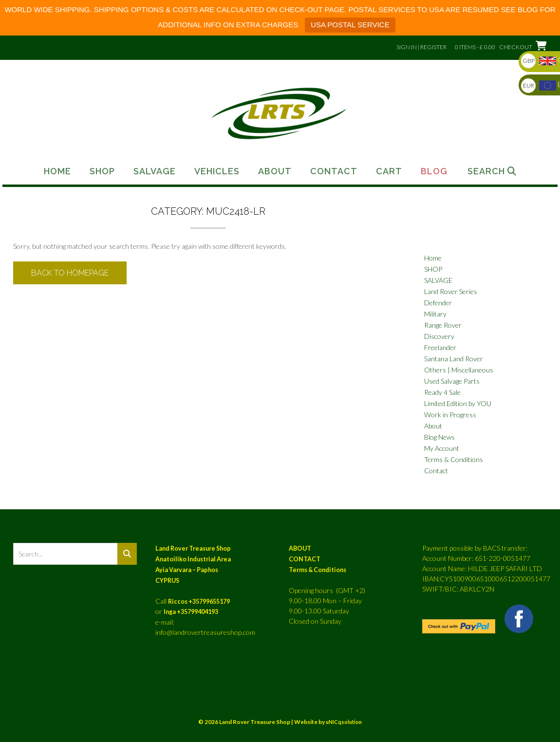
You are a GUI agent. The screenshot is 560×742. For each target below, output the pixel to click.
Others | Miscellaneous (459, 370)
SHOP (433, 269)
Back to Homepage (70, 273)
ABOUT (300, 548)
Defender (438, 303)
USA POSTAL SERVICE (350, 25)
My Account (442, 448)
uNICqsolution (344, 722)
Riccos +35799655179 (199, 602)
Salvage (155, 171)
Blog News (439, 437)
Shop (102, 171)
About (275, 171)
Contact (334, 171)
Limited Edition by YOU (458, 403)
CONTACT (305, 559)
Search (492, 171)
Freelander (440, 347)
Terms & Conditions (454, 459)
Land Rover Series (451, 291)
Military (435, 314)
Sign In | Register (421, 47)
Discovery (439, 336)
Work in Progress (450, 415)
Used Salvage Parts (452, 381)
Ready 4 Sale (442, 392)
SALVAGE (438, 280)
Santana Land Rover (454, 359)
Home (57, 171)
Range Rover (443, 325)
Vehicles (217, 171)
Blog (434, 171)
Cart (389, 171)
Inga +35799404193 (191, 612)
